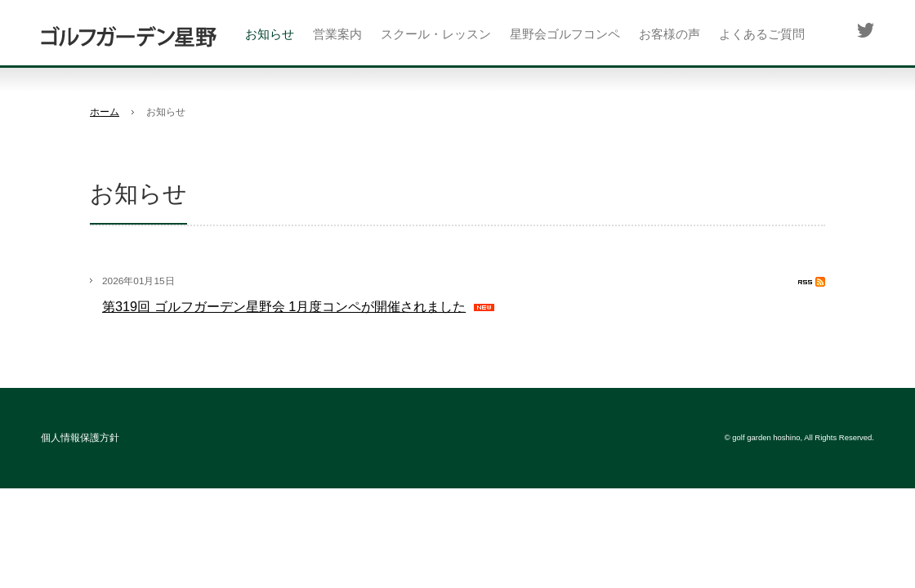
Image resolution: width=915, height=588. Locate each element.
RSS (812, 282)
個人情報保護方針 (80, 438)
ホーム (105, 112)
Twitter (865, 30)
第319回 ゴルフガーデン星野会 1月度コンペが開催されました (284, 306)
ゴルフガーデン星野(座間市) (129, 37)
